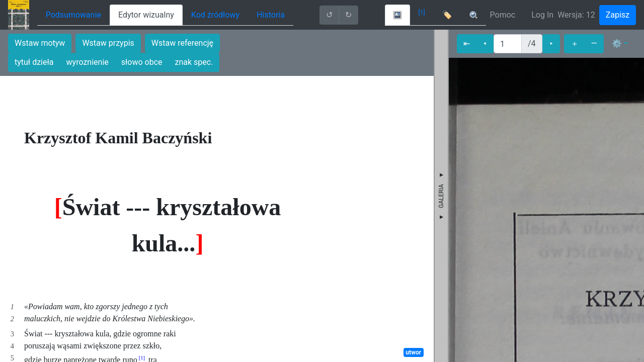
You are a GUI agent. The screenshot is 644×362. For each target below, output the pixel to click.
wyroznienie (88, 62)
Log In (542, 15)
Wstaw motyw (40, 43)
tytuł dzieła (34, 62)
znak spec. (194, 62)
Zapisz (618, 15)
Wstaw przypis (108, 43)
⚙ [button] (617, 43)
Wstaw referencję (182, 43)
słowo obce (142, 62)
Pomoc (503, 15)
